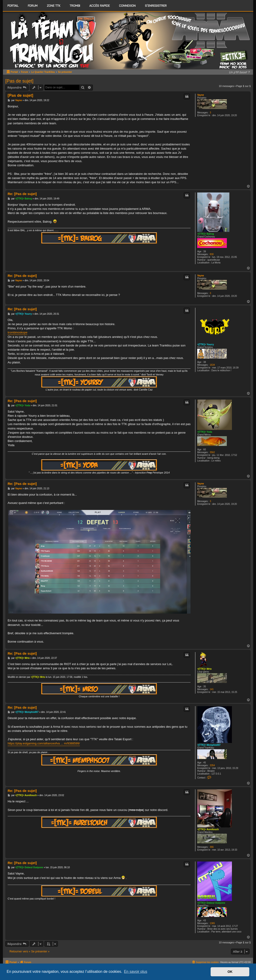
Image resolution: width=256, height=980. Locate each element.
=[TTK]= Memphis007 (209, 745)
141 (212, 689)
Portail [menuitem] (13, 5)
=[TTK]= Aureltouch (208, 829)
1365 (212, 923)
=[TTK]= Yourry (206, 344)
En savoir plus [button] (136, 972)
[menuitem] (33, 6)
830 (212, 254)
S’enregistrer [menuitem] (156, 5)
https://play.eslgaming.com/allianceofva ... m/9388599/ (44, 743)
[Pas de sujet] (19, 81)
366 (212, 847)
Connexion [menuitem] (127, 5)
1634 (212, 365)
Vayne (201, 95)
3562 (212, 452)
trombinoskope (17, 332)
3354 (212, 765)
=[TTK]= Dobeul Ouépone (211, 903)
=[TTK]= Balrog (206, 234)
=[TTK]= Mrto (204, 669)
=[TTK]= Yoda (205, 432)
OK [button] (230, 972)
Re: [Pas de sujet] (22, 194)
